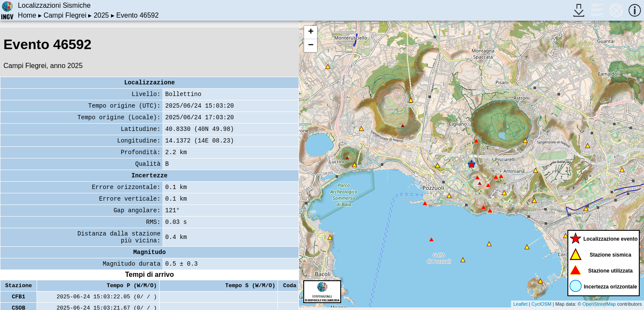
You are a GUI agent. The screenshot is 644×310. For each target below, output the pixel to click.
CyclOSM (541, 304)
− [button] (311, 46)
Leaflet (520, 304)
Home (27, 15)
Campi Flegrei (65, 15)
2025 (102, 15)
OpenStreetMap (599, 304)
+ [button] (311, 32)
